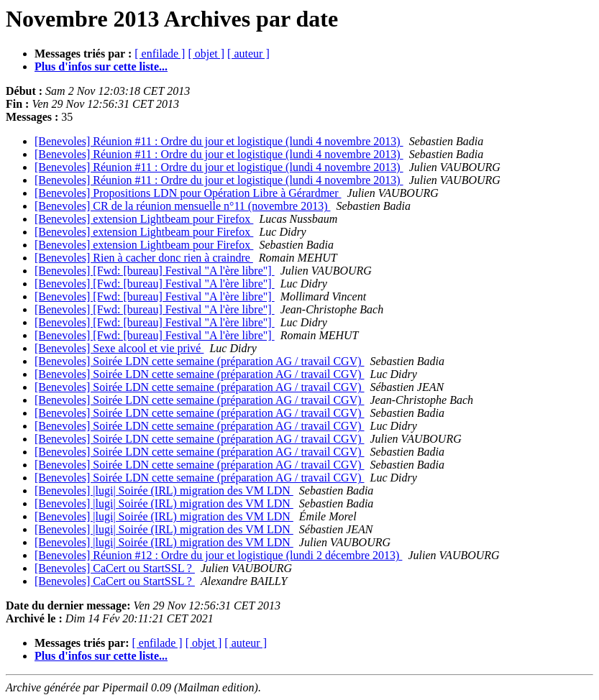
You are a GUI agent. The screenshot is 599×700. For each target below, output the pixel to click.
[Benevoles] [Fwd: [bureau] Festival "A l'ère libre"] (155, 271)
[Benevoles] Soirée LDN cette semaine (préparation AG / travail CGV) (200, 361)
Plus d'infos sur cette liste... (101, 66)
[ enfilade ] (160, 54)
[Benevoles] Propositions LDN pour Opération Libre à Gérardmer (188, 193)
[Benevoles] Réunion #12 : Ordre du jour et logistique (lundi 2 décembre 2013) (218, 555)
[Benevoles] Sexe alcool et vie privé (119, 348)
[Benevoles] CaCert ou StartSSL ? (115, 568)
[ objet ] (206, 54)
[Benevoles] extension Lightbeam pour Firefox (144, 219)
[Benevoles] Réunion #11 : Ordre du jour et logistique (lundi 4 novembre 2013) (219, 141)
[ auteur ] (248, 54)
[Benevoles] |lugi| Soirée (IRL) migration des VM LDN (164, 491)
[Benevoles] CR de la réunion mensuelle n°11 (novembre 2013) (182, 206)
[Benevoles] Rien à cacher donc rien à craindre (144, 258)
